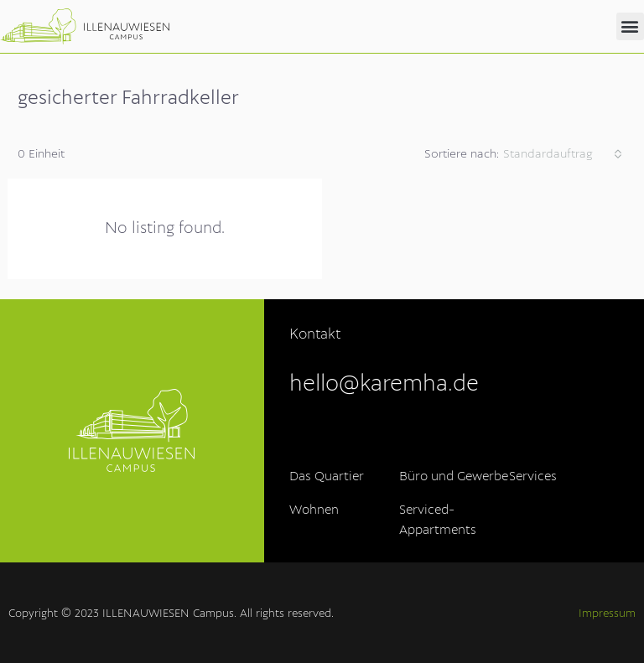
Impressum (607, 614)
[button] (630, 26)
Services (533, 477)
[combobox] (563, 154)
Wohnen (314, 510)
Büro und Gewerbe (454, 477)
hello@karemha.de (384, 384)
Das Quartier (327, 477)
